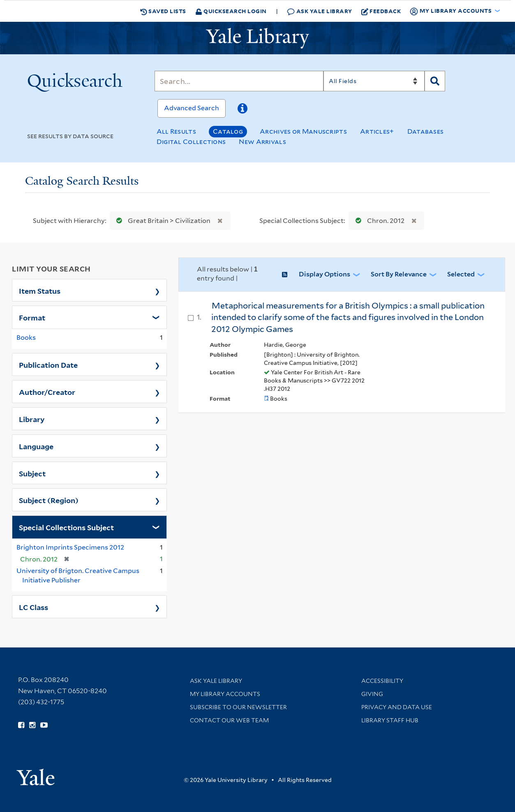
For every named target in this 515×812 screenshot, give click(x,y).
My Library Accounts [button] (451, 11)
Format (32, 317)
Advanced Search (192, 108)
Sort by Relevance (399, 274)
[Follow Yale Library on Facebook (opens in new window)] (21, 725)
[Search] (239, 81)
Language (36, 446)
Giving (372, 694)
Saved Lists (163, 11)
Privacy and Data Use (397, 707)
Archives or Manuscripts (303, 131)
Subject (32, 473)
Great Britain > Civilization (162, 221)
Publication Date (48, 364)
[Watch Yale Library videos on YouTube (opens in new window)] (44, 725)
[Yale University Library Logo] (258, 38)
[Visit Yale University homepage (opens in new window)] (36, 774)
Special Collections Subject (66, 527)
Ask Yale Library (320, 11)
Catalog (228, 131)
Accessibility (382, 681)
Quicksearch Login (231, 11)
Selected (461, 274)
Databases (426, 131)
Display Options (324, 274)
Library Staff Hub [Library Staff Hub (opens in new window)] (390, 720)
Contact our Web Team (229, 720)
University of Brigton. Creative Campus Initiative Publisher (78, 575)
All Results (176, 131)
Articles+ (377, 131)
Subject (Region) (49, 500)
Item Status (40, 290)
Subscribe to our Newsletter (238, 707)
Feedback (381, 11)
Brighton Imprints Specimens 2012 (70, 547)
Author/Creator (47, 392)
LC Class (33, 607)
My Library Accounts (225, 694)
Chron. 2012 (378, 221)
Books (26, 338)
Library (32, 419)
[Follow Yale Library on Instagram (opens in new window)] (32, 725)
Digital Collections (191, 142)
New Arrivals (262, 142)
